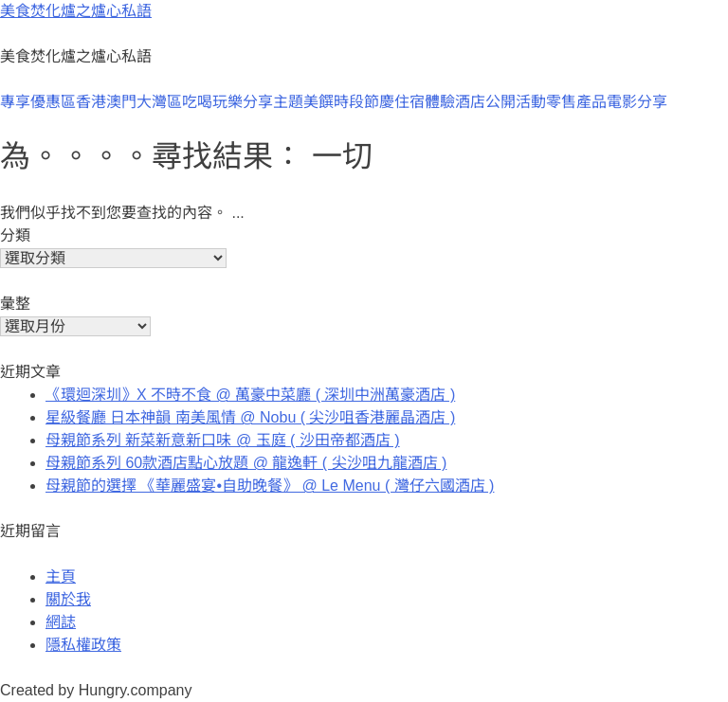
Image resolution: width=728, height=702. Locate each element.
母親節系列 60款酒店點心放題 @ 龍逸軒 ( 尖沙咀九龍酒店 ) (246, 463)
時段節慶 (364, 102)
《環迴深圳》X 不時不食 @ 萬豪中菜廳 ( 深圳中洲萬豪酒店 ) (250, 395)
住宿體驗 (425, 102)
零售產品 (576, 102)
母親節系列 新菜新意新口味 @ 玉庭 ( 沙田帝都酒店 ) (223, 440)
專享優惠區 (38, 102)
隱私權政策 (83, 645)
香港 (91, 102)
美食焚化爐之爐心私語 (76, 11)
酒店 (470, 102)
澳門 (121, 102)
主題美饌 (303, 102)
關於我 (68, 599)
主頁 (61, 576)
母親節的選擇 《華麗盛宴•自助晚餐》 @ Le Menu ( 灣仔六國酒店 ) (270, 486)
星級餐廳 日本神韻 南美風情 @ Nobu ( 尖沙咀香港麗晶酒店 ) (250, 417)
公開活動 (516, 102)
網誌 (61, 622)
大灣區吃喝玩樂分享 (205, 102)
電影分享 (637, 102)
